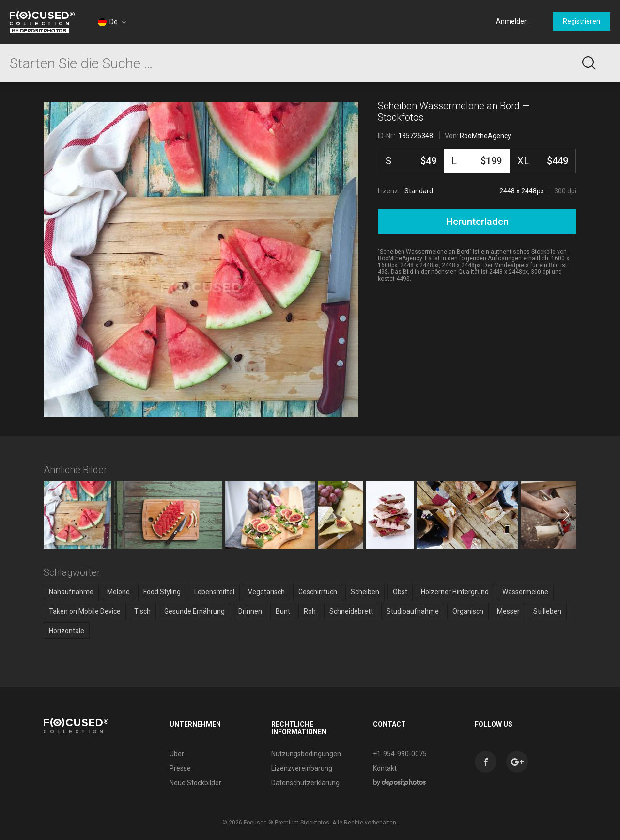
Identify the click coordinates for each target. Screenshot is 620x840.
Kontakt (385, 768)
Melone (118, 592)
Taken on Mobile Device (85, 611)
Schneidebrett (351, 611)
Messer (508, 611)
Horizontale (67, 631)
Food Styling (162, 592)
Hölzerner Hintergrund (455, 592)
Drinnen (250, 611)
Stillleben (547, 611)
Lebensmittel (214, 592)
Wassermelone (525, 592)
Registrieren (581, 21)
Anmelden (512, 21)
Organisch (468, 611)
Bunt (283, 611)
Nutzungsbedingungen (306, 754)
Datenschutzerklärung (305, 783)
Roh (310, 611)
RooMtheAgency (485, 136)
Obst (400, 592)
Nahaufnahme (71, 592)
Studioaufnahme (413, 611)
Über (177, 754)
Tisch (142, 611)
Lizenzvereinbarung (302, 768)
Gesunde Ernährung (194, 611)
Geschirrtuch (318, 592)
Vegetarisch (266, 592)
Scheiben (365, 592)
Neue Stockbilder (195, 783)
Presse (180, 768)
